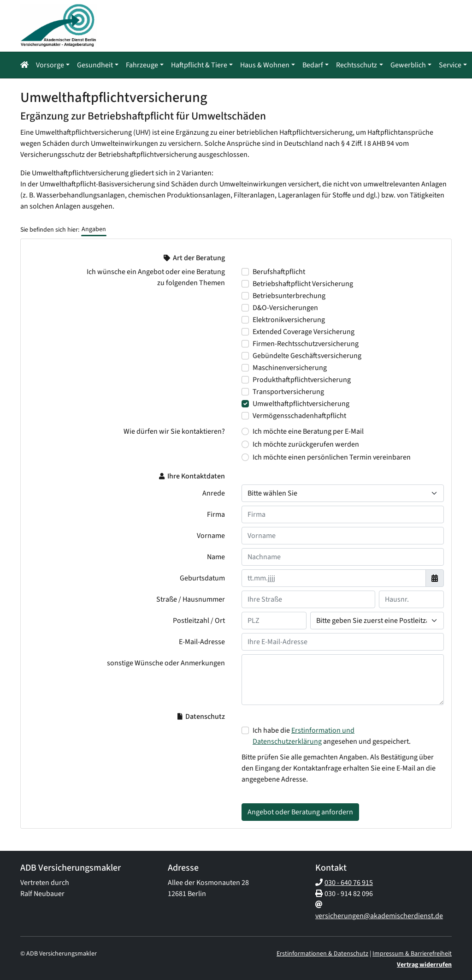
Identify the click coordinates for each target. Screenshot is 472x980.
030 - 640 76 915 (349, 882)
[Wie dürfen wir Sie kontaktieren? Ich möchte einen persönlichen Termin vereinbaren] (245, 456)
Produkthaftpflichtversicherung (302, 379)
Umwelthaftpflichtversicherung (301, 403)
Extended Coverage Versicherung (304, 331)
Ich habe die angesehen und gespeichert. (332, 735)
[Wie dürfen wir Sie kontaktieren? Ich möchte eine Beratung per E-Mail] (245, 430)
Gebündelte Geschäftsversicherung (307, 355)
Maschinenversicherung (290, 367)
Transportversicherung (288, 391)
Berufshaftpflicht (279, 271)
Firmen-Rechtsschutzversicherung (306, 343)
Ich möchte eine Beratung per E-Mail (308, 430)
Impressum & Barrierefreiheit (412, 953)
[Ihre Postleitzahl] (274, 620)
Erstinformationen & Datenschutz (322, 953)
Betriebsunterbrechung (289, 295)
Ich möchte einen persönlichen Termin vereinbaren (332, 456)
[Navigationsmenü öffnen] (27, 65)
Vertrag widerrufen (424, 964)
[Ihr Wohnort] (377, 620)
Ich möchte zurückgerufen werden (306, 443)
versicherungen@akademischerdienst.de (379, 915)
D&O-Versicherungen (285, 307)
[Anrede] (343, 492)
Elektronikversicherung (289, 319)
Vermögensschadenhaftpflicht (299, 415)
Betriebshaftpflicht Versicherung (303, 283)
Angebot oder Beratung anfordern (300, 811)
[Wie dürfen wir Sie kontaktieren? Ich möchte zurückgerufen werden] (245, 443)
